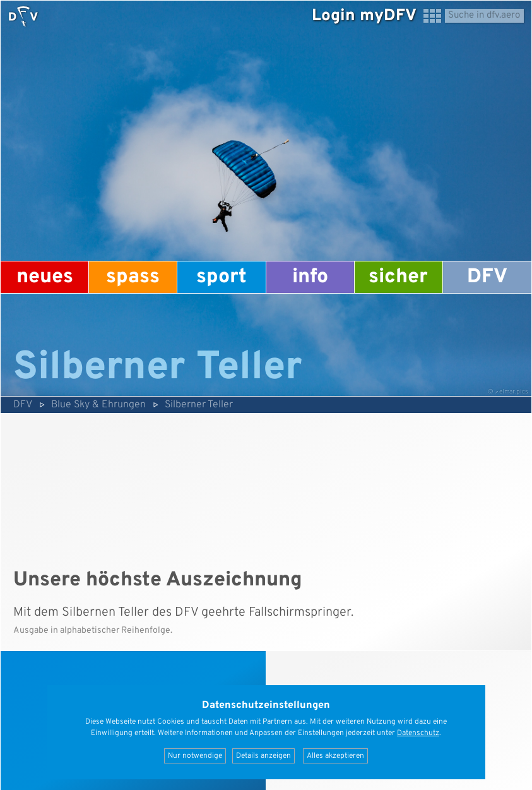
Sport (222, 277)
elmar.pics (514, 392)
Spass (133, 277)
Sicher (398, 277)
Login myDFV (364, 16)
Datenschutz (418, 733)
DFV (487, 277)
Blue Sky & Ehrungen (98, 405)
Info (310, 277)
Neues (45, 277)
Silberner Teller (199, 405)
